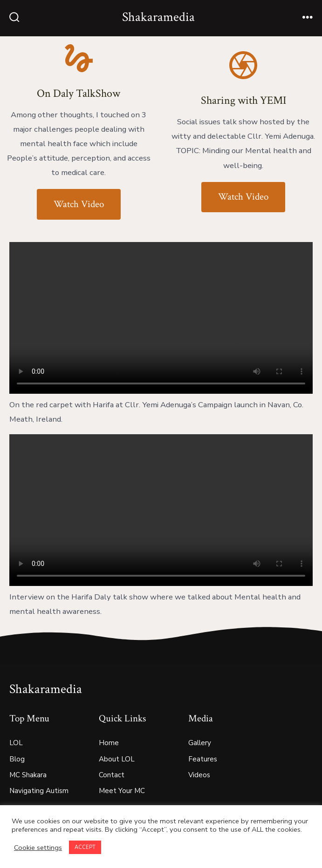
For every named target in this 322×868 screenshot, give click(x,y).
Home (109, 743)
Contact (112, 775)
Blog (17, 759)
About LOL (117, 759)
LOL (16, 743)
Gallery (200, 743)
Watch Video (79, 204)
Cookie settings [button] (38, 848)
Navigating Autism (39, 791)
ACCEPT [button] (85, 847)
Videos (199, 775)
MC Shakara (28, 775)
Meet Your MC (122, 791)
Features (203, 759)
